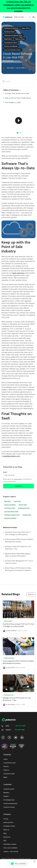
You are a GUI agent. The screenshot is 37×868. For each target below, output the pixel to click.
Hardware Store (9, 32)
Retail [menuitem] (5, 777)
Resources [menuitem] (7, 837)
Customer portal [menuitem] (9, 789)
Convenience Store (11, 43)
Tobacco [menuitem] (6, 770)
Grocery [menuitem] (6, 766)
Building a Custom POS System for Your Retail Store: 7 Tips (18, 548)
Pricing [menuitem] (6, 819)
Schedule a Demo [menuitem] (9, 826)
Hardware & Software (11, 28)
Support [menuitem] (6, 796)
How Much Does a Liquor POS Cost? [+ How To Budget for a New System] (18, 533)
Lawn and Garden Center (12, 50)
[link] (7, 17)
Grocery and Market (11, 46)
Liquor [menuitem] (6, 759)
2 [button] (20, 133)
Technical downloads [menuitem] (10, 803)
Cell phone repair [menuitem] (9, 774)
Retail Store (8, 39)
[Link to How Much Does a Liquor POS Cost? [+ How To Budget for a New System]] (18, 616)
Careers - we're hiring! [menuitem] (11, 851)
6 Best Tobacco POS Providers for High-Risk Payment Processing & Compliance (18, 569)
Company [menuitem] (7, 814)
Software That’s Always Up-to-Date (16, 93)
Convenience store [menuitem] (10, 763)
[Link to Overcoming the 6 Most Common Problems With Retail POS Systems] (18, 653)
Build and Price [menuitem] (8, 822)
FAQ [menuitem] (5, 841)
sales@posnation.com (12, 456)
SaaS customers (18, 273)
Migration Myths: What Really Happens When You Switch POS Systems (18, 555)
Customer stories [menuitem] (9, 807)
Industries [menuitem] (7, 755)
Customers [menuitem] (8, 784)
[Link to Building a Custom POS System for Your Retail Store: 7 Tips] (18, 690)
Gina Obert (11, 68)
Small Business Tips (24, 508)
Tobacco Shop (20, 39)
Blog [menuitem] (5, 833)
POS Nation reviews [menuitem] (10, 844)
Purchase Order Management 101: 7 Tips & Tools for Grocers (19, 562)
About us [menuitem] (6, 830)
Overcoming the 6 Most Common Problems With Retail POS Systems (19, 540)
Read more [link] (31, 594)
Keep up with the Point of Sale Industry (17, 98)
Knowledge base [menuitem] (9, 800)
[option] (18, 120)
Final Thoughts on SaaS (12, 102)
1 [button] (17, 133)
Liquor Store (26, 28)
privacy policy (18, 479)
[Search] (4, 81)
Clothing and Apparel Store (13, 35)
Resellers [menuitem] (6, 793)
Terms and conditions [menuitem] (10, 848)
